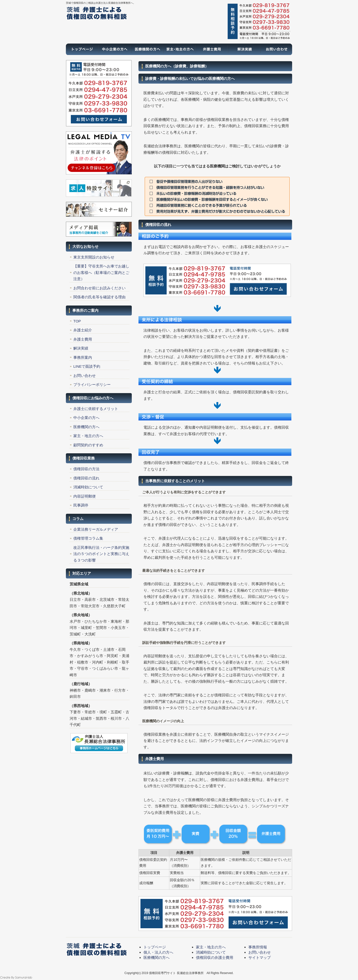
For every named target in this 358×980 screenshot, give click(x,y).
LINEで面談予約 (87, 366)
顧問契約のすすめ (88, 445)
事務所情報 (258, 947)
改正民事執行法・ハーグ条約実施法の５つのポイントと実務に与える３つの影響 (101, 554)
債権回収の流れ (86, 478)
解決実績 (244, 49)
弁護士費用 (211, 49)
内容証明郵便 (85, 496)
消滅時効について (88, 487)
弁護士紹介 (83, 330)
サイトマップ (260, 957)
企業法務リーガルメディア (96, 529)
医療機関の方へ (147, 49)
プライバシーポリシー (92, 385)
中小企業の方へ (86, 418)
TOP (77, 321)
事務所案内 (83, 357)
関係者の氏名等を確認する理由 (99, 297)
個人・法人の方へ (158, 952)
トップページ (82, 49)
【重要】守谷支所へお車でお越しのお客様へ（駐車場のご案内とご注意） (101, 272)
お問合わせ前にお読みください (99, 288)
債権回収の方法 (86, 469)
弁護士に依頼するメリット (96, 409)
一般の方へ (114, 49)
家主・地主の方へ (179, 49)
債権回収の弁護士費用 (215, 957)
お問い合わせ (276, 49)
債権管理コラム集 (88, 538)
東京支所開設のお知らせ (94, 257)
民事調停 (81, 505)
